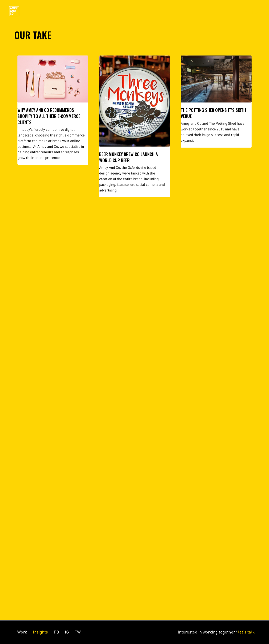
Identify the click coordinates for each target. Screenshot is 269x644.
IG (67, 632)
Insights (40, 632)
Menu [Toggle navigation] (251, 11)
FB (56, 632)
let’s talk (246, 632)
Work (22, 632)
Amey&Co (14, 11)
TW (78, 632)
